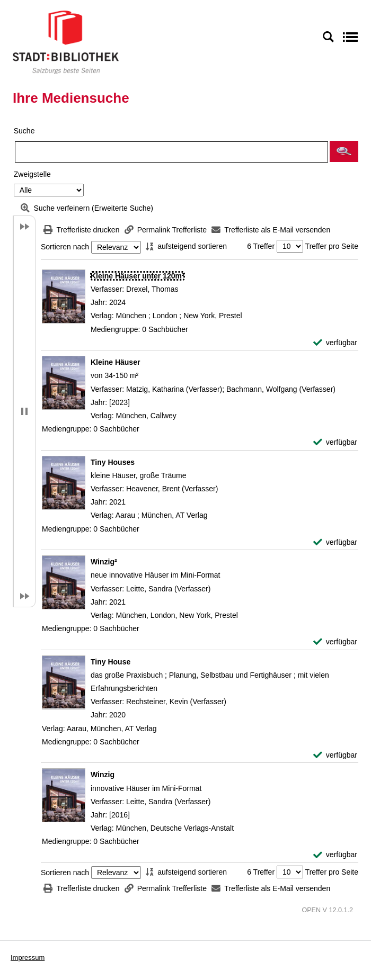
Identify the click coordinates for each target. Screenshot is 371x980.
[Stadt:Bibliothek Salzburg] (66, 42)
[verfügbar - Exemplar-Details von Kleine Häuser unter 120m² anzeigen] (335, 343)
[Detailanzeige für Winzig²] (104, 562)
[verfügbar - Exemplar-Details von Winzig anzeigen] (335, 855)
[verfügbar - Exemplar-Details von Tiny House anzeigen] (335, 755)
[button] (344, 151)
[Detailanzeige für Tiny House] (111, 662)
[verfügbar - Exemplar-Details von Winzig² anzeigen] (335, 642)
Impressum (28, 957)
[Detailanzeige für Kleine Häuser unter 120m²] (138, 276)
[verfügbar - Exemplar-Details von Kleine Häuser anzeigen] (335, 442)
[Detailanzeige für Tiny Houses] (113, 462)
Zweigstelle (32, 174)
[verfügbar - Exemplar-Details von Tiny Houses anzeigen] (335, 542)
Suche (24, 131)
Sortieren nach (65, 247)
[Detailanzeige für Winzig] (103, 775)
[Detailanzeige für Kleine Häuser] (115, 362)
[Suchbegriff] (171, 152)
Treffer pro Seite (332, 246)
